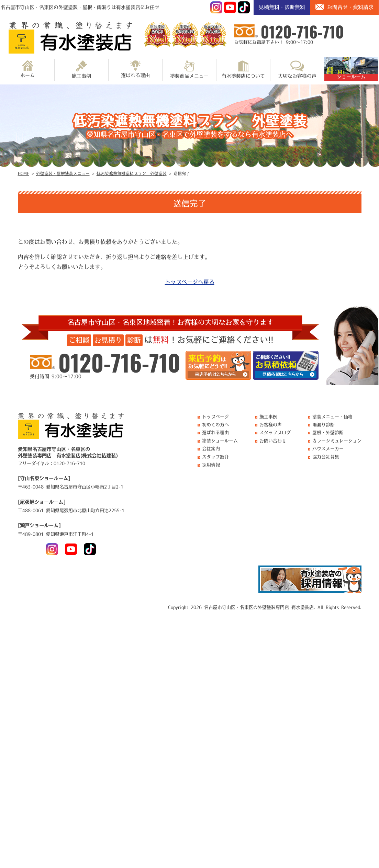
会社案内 (211, 449)
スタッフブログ (275, 432)
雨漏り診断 (324, 425)
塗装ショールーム (220, 441)
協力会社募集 (326, 457)
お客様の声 (271, 425)
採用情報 (211, 465)
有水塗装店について (243, 69)
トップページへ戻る (190, 282)
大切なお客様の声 (297, 69)
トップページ (215, 417)
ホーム (27, 69)
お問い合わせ (273, 441)
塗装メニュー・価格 (332, 417)
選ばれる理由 (135, 69)
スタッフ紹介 (215, 457)
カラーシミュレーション (337, 441)
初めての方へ (215, 425)
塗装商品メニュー (189, 69)
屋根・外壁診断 (328, 432)
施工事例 (81, 69)
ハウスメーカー (328, 449)
